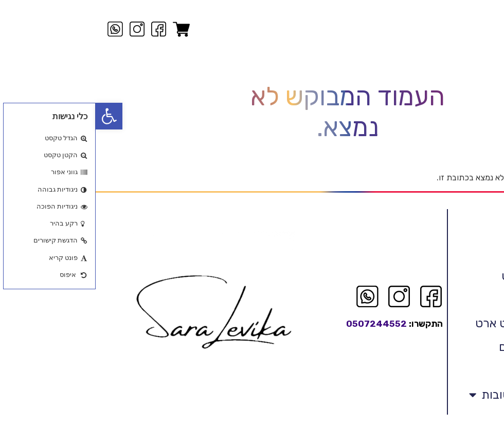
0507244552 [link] (281, 348)
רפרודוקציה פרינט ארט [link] (436, 348)
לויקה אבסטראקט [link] (449, 301)
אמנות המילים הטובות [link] (433, 420)
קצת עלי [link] (472, 277)
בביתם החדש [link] (460, 395)
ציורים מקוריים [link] (457, 324)
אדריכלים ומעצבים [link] (448, 371)
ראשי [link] (480, 253)
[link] (13, 116)
